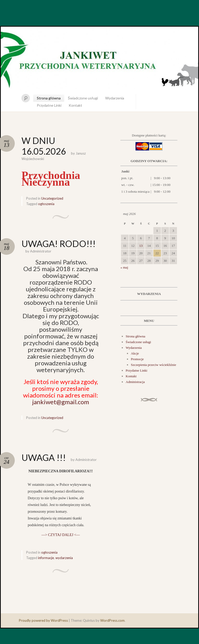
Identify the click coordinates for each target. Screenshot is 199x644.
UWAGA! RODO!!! (59, 244)
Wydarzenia (115, 98)
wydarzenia (64, 558)
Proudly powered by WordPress (43, 620)
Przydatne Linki (49, 105)
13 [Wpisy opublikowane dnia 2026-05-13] (141, 246)
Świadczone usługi (83, 98)
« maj (124, 267)
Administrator (41, 251)
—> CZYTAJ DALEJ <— (61, 535)
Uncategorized (52, 198)
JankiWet (99, 59)
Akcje (135, 353)
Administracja (135, 382)
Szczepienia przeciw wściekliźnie (154, 365)
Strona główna (49, 98)
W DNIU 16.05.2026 (44, 146)
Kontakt (75, 105)
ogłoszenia (46, 204)
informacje (46, 558)
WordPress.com (112, 620)
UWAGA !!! (44, 457)
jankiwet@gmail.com (61, 402)
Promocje (137, 359)
